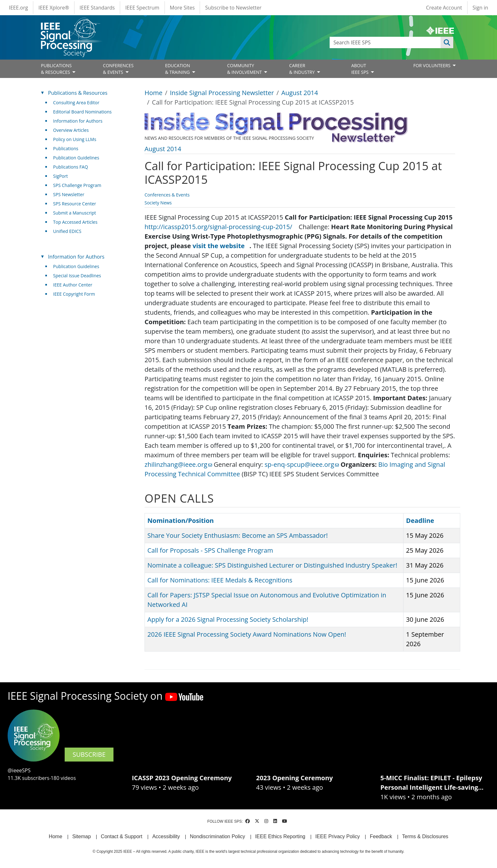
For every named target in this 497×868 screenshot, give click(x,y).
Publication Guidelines (76, 158)
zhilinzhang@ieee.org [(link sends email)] (178, 464)
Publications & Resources (78, 93)
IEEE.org (18, 8)
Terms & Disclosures (425, 836)
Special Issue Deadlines (77, 276)
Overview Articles (71, 130)
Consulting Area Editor (76, 103)
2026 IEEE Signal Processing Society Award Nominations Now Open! (247, 634)
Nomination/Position (181, 521)
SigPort (61, 176)
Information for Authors (78, 121)
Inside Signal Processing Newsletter (222, 93)
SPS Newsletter (69, 194)
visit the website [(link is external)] (221, 246)
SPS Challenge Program (77, 185)
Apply (447, 42)
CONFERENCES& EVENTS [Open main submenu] (118, 69)
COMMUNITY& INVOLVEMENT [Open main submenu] (245, 69)
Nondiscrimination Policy (217, 836)
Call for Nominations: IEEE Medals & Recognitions (220, 580)
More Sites (182, 8)
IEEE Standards (97, 8)
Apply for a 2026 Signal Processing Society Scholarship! (228, 619)
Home (154, 93)
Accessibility (166, 836)
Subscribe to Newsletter (233, 8)
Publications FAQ (71, 167)
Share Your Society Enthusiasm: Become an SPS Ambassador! (238, 535)
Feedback (381, 836)
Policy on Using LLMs (75, 139)
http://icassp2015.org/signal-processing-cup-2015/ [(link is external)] (221, 227)
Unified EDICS (67, 231)
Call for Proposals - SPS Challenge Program (210, 550)
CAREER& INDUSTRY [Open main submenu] (302, 69)
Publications (66, 148)
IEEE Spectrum (142, 8)
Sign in (480, 8)
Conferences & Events (167, 195)
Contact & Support (122, 836)
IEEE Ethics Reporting (280, 836)
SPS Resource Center (75, 204)
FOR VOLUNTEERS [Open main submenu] (432, 65)
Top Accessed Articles (75, 222)
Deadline (420, 521)
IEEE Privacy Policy (338, 836)
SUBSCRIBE (89, 754)
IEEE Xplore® (54, 8)
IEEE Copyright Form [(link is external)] (77, 294)
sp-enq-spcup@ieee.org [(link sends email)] (302, 464)
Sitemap (82, 836)
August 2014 (300, 93)
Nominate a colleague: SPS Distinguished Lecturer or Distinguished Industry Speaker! (272, 565)
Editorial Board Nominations (83, 112)
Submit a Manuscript (75, 213)
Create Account (444, 8)
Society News (158, 203)
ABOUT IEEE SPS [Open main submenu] (360, 69)
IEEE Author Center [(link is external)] (75, 285)
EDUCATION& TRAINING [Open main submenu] (178, 69)
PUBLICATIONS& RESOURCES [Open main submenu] (56, 69)
